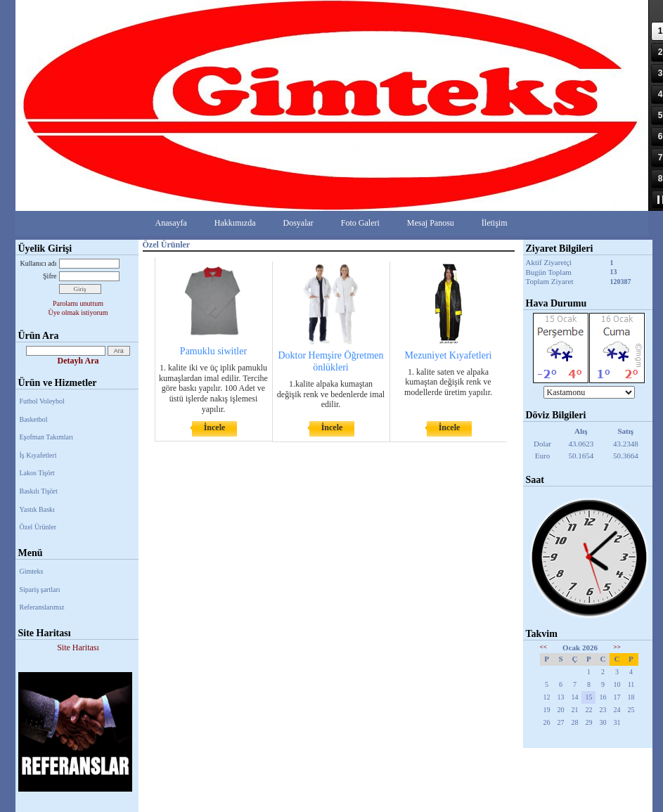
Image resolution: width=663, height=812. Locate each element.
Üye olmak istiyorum (78, 312)
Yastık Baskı (37, 509)
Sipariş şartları (40, 589)
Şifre (50, 276)
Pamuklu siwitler (213, 351)
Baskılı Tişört (39, 491)
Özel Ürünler (38, 527)
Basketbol (34, 419)
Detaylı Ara (78, 361)
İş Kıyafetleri (38, 455)
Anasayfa (171, 223)
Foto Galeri (360, 223)
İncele (215, 427)
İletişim (495, 223)
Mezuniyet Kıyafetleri (448, 355)
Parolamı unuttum (78, 303)
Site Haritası (78, 647)
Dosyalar (298, 223)
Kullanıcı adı (39, 263)
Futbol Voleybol (42, 401)
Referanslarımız (42, 607)
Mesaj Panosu (431, 223)
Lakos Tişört (37, 473)
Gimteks (32, 571)
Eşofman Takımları (47, 437)
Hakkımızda (235, 223)
